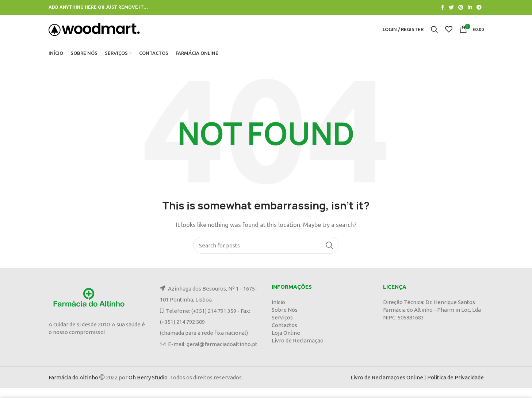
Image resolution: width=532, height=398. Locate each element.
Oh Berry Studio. (149, 387)
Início (278, 312)
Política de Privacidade (456, 387)
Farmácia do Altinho (73, 387)
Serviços (282, 327)
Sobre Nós (285, 320)
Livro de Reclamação (298, 350)
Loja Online (286, 343)
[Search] (266, 255)
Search (329, 255)
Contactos (284, 335)
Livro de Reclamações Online (387, 387)
